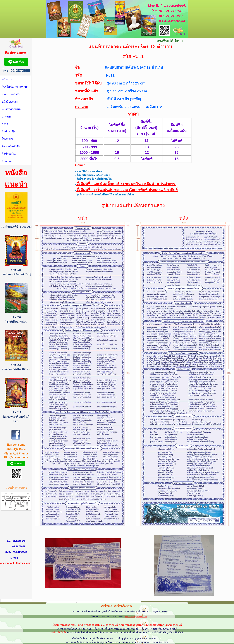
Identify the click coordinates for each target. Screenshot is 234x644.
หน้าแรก (7, 79)
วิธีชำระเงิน (9, 154)
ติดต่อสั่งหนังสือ (11, 146)
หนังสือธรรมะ (10, 102)
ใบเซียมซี (7, 139)
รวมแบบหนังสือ (11, 94)
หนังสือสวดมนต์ (11, 109)
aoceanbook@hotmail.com (16, 563)
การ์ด (5, 124)
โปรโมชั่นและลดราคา (15, 87)
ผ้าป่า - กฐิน (9, 132)
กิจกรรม (7, 161)
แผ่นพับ (6, 117)
